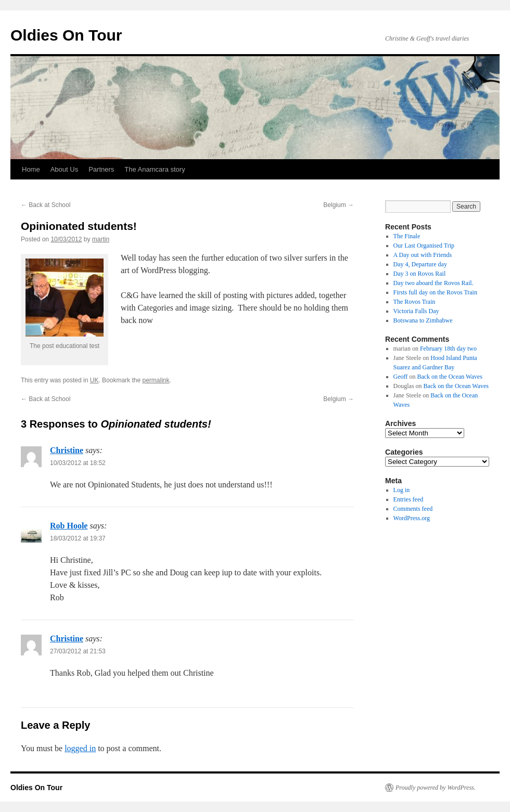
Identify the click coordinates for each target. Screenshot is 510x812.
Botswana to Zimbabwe (423, 320)
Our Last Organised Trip (424, 246)
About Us (64, 169)
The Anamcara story (155, 169)
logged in (80, 748)
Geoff (401, 377)
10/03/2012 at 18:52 (78, 463)
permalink (156, 380)
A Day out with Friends (423, 255)
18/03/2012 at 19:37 (78, 538)
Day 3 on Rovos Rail (420, 274)
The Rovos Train (415, 302)
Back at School (46, 205)
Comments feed (413, 509)
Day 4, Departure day (420, 264)
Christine (67, 450)
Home (31, 169)
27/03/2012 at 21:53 (78, 651)
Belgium (339, 205)
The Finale (407, 236)
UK (94, 380)
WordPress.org (412, 518)
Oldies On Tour (66, 35)
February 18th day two (448, 349)
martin (101, 239)
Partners (101, 169)
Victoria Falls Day (416, 311)
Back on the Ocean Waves (449, 377)
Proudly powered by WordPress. (436, 788)
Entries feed (409, 499)
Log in (402, 490)
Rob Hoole (69, 526)
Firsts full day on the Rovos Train (435, 292)
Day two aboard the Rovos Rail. (433, 283)
